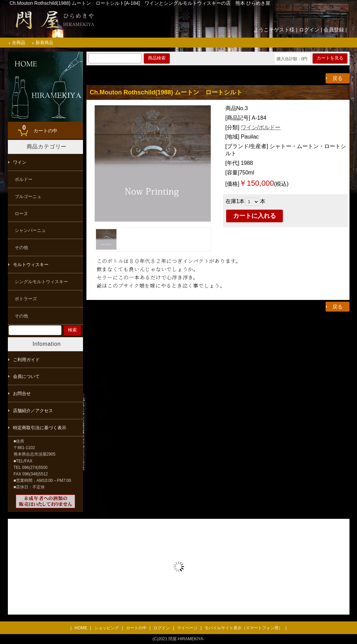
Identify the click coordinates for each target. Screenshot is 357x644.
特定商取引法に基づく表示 (40, 428)
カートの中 (38, 128)
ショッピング (107, 628)
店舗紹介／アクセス (33, 411)
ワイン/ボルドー (261, 127)
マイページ (187, 628)
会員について (26, 376)
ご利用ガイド (26, 360)
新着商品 (44, 43)
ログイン (309, 30)
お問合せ (22, 393)
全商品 (19, 43)
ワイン (20, 162)
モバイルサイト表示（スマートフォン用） (244, 628)
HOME (81, 628)
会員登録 (334, 30)
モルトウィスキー (31, 265)
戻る (338, 78)
